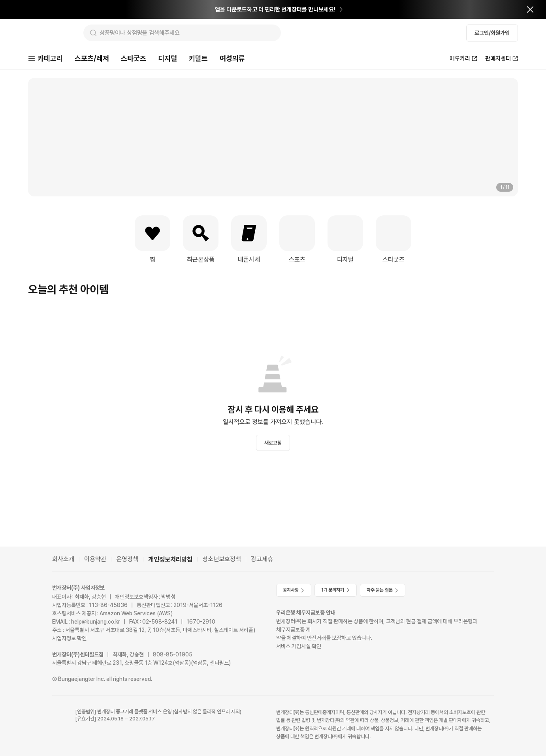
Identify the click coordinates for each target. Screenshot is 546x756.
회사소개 (63, 559)
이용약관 (95, 559)
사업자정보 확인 (69, 638)
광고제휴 (262, 559)
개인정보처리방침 (170, 559)
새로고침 (273, 444)
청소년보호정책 (222, 559)
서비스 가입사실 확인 (299, 646)
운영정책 (127, 559)
